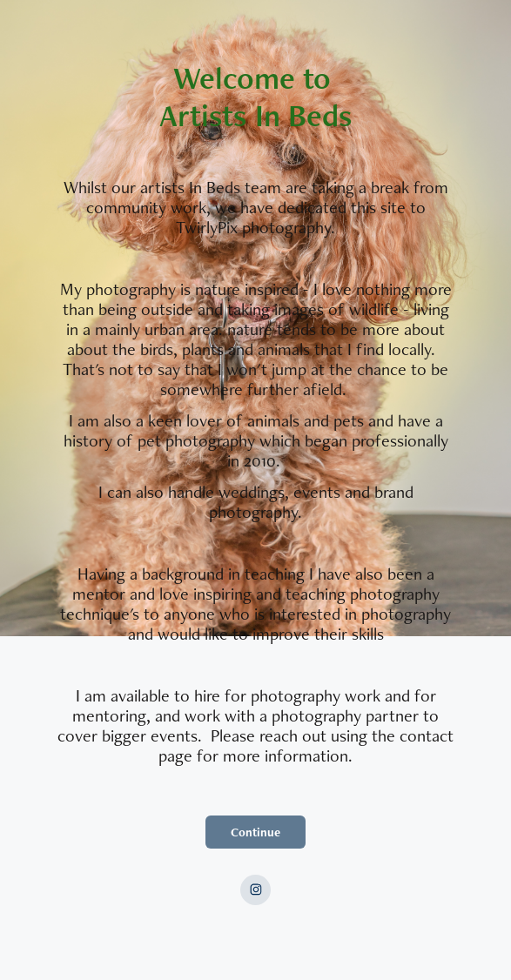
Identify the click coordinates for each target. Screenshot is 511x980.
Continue (255, 832)
